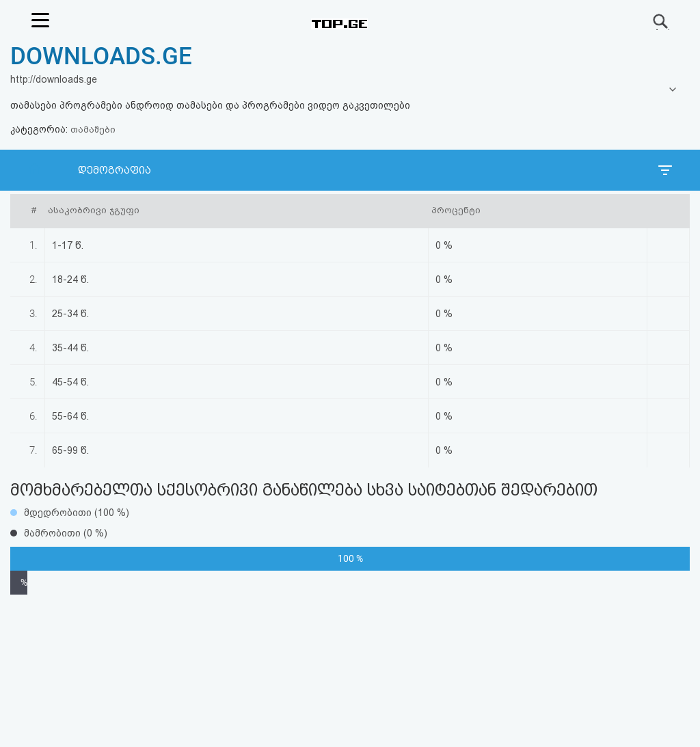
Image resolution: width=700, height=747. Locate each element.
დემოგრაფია (115, 170)
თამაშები (93, 130)
